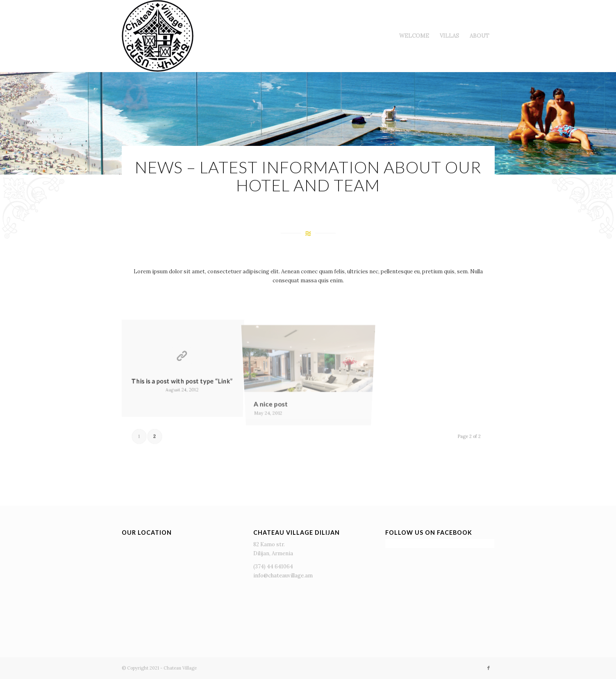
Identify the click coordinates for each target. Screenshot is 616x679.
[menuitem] (414, 36)
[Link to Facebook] (489, 668)
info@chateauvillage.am (283, 576)
